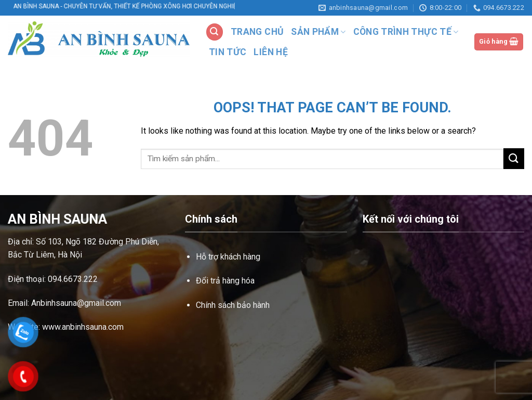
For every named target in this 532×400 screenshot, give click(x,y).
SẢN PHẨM (318, 32)
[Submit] (514, 158)
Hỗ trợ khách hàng (228, 257)
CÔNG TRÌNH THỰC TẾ (406, 32)
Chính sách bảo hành (233, 305)
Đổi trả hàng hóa (225, 281)
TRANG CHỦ (257, 32)
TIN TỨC (228, 52)
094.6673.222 (73, 279)
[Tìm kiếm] (215, 32)
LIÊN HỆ (270, 52)
